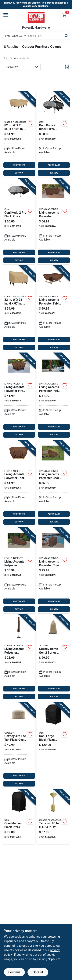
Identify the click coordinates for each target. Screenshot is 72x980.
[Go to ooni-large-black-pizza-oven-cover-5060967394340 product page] (53, 745)
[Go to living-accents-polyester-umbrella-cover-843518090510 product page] (19, 658)
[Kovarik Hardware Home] (36, 17)
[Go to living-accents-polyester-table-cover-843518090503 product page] (53, 309)
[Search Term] (36, 36)
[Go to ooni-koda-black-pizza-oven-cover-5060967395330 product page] (53, 134)
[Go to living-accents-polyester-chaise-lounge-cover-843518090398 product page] (19, 570)
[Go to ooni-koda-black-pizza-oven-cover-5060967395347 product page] (19, 221)
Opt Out (38, 972)
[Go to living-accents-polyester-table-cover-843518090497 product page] (19, 483)
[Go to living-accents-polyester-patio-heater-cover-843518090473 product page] (53, 396)
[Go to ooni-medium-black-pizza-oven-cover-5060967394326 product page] (19, 817)
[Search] (67, 36)
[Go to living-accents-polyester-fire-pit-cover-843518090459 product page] (19, 396)
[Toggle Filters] (67, 67)
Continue (14, 972)
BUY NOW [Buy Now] (19, 173)
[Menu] (6, 15)
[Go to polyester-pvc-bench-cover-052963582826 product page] (19, 309)
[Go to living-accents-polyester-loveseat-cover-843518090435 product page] (53, 221)
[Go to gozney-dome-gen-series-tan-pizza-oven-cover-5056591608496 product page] (53, 658)
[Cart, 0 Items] (64, 15)
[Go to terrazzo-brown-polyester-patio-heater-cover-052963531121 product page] (53, 817)
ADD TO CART (19, 165)
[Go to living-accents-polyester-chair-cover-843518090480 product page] (53, 483)
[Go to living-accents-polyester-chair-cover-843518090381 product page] (53, 570)
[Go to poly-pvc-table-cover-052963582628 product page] (19, 134)
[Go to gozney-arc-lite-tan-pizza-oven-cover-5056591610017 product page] (19, 745)
